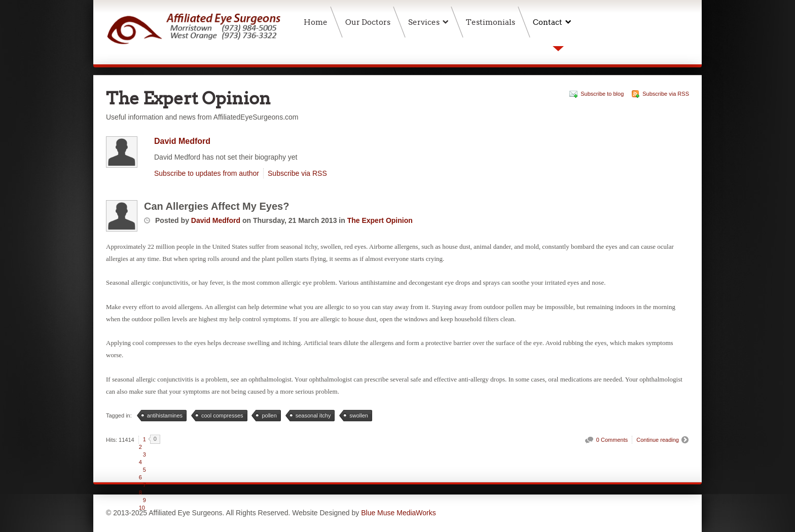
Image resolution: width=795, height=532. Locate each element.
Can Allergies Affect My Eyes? (216, 206)
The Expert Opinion (380, 220)
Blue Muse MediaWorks (399, 513)
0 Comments (612, 440)
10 (142, 508)
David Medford (182, 141)
